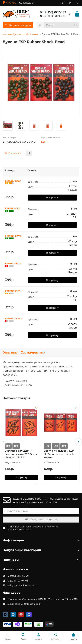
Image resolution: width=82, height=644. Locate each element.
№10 (56, 446)
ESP (44, 142)
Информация (41, 540)
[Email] (41, 511)
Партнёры (41, 560)
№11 (16, 446)
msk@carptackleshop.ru (21, 585)
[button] (4, 442)
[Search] (62, 25)
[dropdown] (63, 3)
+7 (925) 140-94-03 (52, 16)
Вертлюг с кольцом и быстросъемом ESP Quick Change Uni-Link (21, 454)
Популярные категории (41, 550)
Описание (10, 353)
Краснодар (26, 3)
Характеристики (33, 353)
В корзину (52, 198)
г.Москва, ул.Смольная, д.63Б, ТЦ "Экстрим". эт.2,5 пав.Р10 (42, 599)
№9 (8, 446)
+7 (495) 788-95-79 (52, 12)
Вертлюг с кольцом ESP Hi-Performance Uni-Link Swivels (59, 454)
